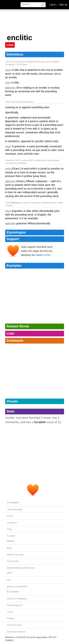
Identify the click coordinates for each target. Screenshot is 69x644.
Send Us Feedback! (17, 599)
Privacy (11, 618)
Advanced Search (16, 632)
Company (13, 502)
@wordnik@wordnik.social (21, 568)
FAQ (9, 529)
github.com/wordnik (17, 586)
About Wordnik (15, 509)
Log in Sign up (58, 4)
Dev (9, 573)
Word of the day (15, 555)
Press (10, 516)
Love (10, 45)
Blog (9, 548)
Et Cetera (13, 591)
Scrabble (40, 422)
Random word (14, 625)
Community (13, 561)
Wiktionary (16, 203)
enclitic (47, 255)
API (9, 580)
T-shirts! (11, 536)
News (10, 541)
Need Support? (15, 605)
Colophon (12, 523)
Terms (10, 612)
